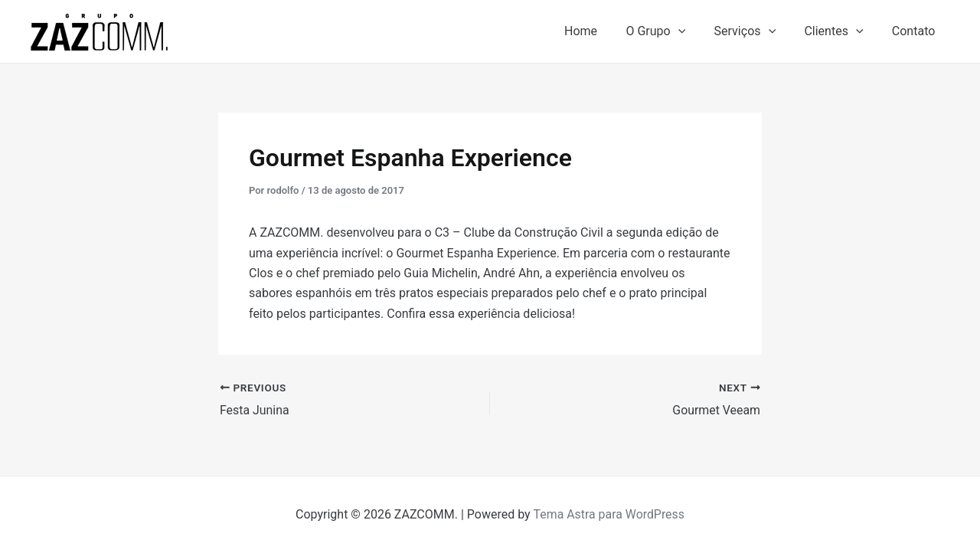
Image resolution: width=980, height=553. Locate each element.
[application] (692, 31)
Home (599, 31)
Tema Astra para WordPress (609, 514)
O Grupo (670, 31)
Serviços (755, 31)
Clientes (840, 31)
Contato (915, 31)
